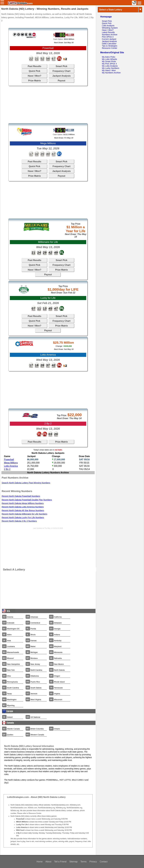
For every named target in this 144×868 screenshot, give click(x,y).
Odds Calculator (109, 44)
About (48, 862)
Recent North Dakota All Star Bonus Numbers (23, 510)
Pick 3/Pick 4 (108, 37)
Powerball (9, 460)
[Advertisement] (48, 105)
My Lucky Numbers (111, 68)
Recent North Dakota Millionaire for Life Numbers (24, 514)
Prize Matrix (34, 81)
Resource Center (110, 48)
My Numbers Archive (111, 73)
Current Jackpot (109, 39)
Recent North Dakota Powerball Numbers (21, 496)
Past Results (34, 66)
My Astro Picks (109, 57)
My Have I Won (109, 70)
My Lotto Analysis (110, 66)
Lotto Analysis (108, 26)
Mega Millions (11, 463)
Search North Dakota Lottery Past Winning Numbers (26, 483)
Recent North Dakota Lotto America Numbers (23, 507)
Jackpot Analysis (61, 76)
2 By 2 (7, 469)
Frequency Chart (62, 71)
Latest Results (108, 32)
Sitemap (73, 862)
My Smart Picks (109, 61)
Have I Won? (34, 76)
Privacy (93, 862)
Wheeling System (110, 28)
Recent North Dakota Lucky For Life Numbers (23, 517)
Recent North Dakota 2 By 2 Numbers (19, 521)
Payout (62, 81)
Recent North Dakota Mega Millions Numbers (23, 503)
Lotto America (11, 466)
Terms (84, 862)
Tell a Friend (60, 862)
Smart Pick (62, 66)
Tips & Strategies (110, 46)
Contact (104, 862)
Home (40, 862)
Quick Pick (34, 71)
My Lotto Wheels (109, 59)
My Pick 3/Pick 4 (109, 64)
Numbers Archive (110, 35)
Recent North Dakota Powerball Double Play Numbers (27, 500)
